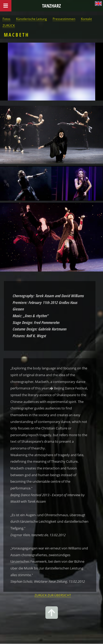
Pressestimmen (64, 19)
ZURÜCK (9, 25)
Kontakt (86, 19)
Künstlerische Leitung (32, 19)
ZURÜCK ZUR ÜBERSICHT (53, 595)
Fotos (6, 19)
